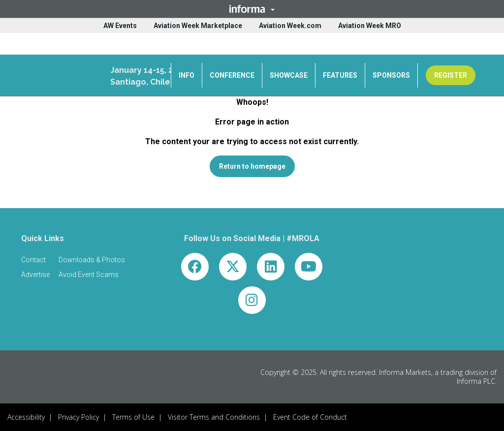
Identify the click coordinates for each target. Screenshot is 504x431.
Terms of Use (133, 417)
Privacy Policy (79, 417)
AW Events (120, 26)
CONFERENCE (232, 75)
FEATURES (340, 75)
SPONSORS (391, 75)
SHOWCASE (289, 75)
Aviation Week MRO (370, 26)
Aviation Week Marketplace (198, 26)
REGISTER (451, 75)
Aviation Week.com (290, 26)
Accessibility (26, 417)
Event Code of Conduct (310, 417)
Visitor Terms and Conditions (214, 417)
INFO (187, 75)
